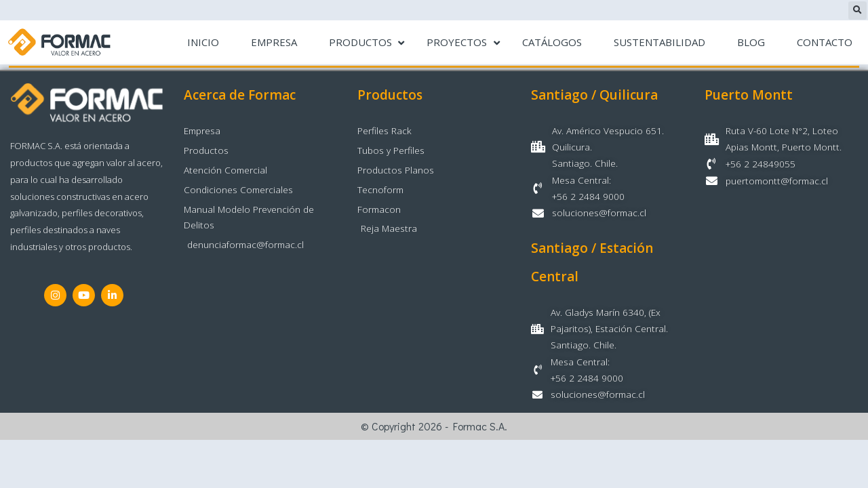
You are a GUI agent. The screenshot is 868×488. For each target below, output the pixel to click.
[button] (857, 11)
